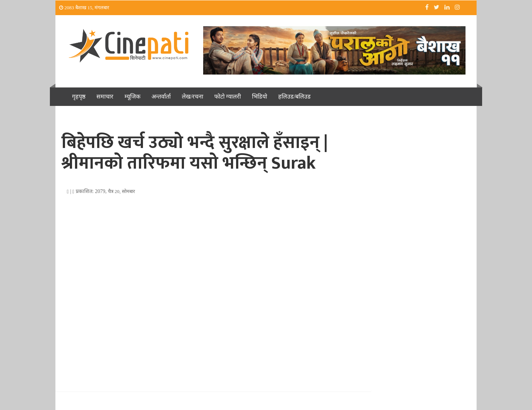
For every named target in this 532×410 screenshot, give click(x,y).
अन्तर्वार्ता (161, 97)
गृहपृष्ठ (79, 97)
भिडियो (260, 97)
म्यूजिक (132, 97)
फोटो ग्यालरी (228, 97)
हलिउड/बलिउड (294, 97)
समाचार (105, 97)
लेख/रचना (192, 97)
